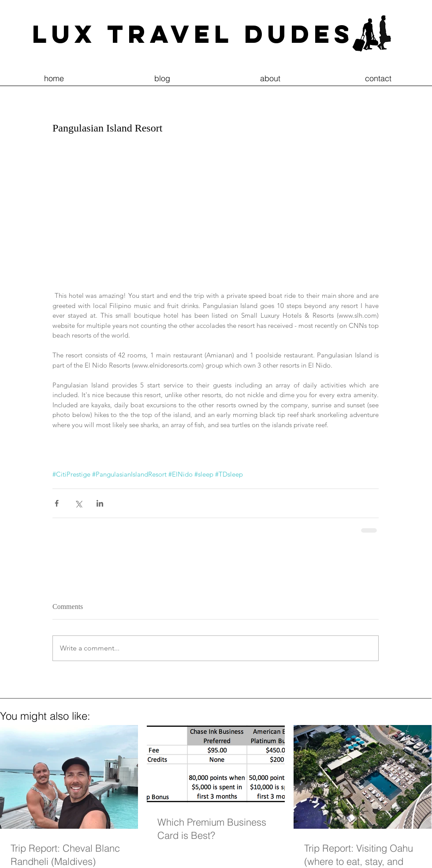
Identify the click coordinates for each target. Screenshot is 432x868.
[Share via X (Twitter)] (78, 503)
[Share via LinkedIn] (100, 503)
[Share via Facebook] (57, 503)
